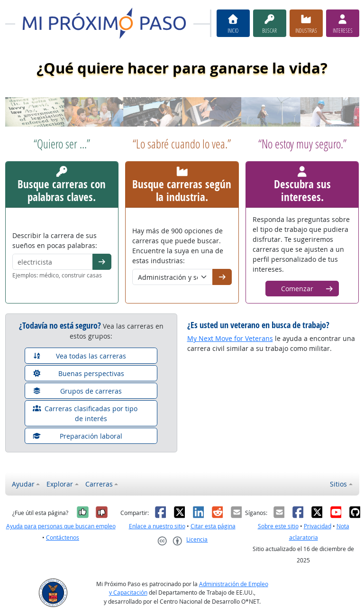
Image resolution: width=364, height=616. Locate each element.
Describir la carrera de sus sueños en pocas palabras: (55, 240)
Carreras (99, 484)
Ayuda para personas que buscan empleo (61, 526)
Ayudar (23, 484)
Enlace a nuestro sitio (157, 526)
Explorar (60, 484)
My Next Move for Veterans (230, 338)
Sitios (338, 484)
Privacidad (318, 526)
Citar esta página (213, 526)
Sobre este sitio (278, 526)
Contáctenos (63, 538)
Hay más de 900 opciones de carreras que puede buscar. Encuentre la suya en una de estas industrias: (178, 246)
